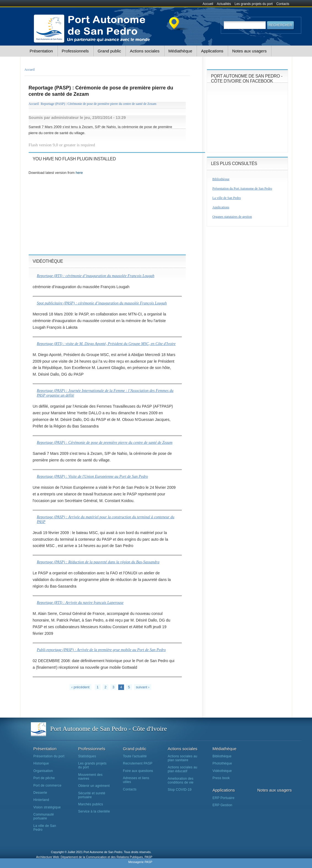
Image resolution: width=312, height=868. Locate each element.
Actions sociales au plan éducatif (183, 769)
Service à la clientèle (94, 811)
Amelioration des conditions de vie (181, 781)
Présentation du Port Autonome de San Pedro (242, 189)
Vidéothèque (222, 771)
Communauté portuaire (44, 816)
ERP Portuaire (224, 798)
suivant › (143, 687)
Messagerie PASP (140, 862)
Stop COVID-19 (180, 790)
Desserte (40, 793)
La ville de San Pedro (227, 198)
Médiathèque (180, 51)
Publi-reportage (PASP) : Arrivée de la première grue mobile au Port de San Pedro (101, 650)
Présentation (41, 51)
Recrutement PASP (138, 763)
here (79, 173)
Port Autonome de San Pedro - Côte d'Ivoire (109, 729)
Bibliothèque (221, 179)
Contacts (283, 4)
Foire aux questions (138, 771)
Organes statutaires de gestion (232, 217)
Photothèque (222, 763)
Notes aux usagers (249, 51)
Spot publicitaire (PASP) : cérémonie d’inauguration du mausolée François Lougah (102, 303)
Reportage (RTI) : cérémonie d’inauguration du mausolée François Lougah (96, 276)
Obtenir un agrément (94, 786)
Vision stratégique (47, 807)
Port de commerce (47, 785)
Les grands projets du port (254, 4)
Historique (41, 763)
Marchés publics (91, 804)
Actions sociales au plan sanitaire (183, 758)
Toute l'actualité (135, 756)
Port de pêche (44, 778)
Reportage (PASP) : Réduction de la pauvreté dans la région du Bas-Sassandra (98, 562)
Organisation (43, 771)
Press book (221, 778)
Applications (212, 51)
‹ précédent (80, 687)
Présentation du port (49, 756)
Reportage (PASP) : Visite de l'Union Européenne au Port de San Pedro (92, 476)
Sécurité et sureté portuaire (92, 795)
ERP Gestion (222, 805)
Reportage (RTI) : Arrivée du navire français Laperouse (80, 602)
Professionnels (75, 51)
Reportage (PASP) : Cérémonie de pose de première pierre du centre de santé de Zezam (99, 104)
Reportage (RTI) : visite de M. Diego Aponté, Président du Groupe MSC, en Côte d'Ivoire (106, 344)
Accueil (208, 4)
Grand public (109, 51)
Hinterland (41, 800)
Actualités (224, 4)
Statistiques (87, 756)
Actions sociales (145, 51)
